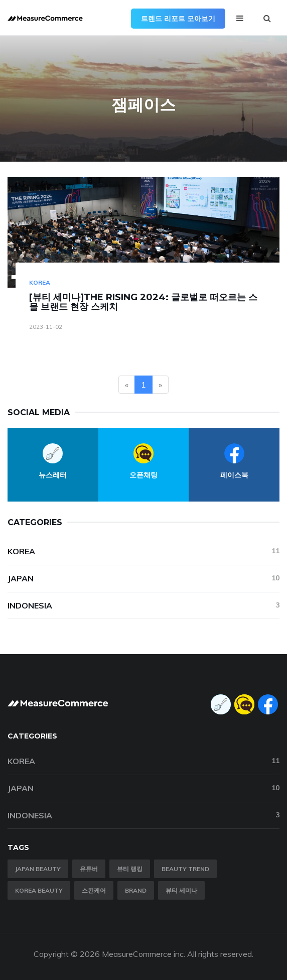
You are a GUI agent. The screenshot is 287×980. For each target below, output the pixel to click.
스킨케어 (94, 890)
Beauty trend (185, 869)
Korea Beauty (39, 890)
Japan (143, 578)
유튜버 (89, 869)
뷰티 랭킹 (130, 869)
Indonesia (143, 605)
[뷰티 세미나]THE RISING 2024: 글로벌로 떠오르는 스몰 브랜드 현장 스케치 (143, 302)
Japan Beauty (38, 869)
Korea (40, 282)
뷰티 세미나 (181, 890)
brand (136, 890)
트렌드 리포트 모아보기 (178, 19)
